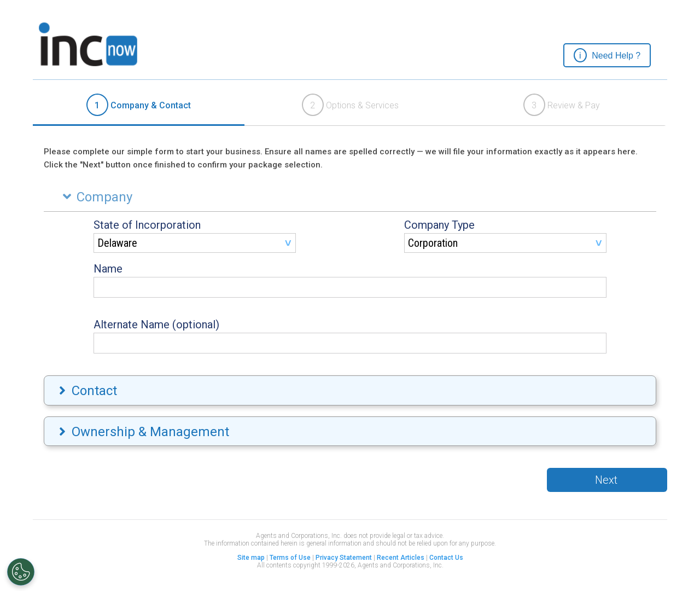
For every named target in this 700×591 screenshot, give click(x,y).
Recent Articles (401, 558)
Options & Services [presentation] (350, 105)
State (147, 225)
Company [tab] (95, 197)
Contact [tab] (87, 391)
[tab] (139, 106)
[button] (607, 55)
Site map (251, 558)
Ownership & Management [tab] (143, 432)
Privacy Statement (344, 558)
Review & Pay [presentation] (562, 105)
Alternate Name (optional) (156, 325)
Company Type (439, 225)
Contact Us (446, 558)
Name (108, 269)
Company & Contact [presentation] (139, 105)
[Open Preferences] (21, 572)
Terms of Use (290, 558)
